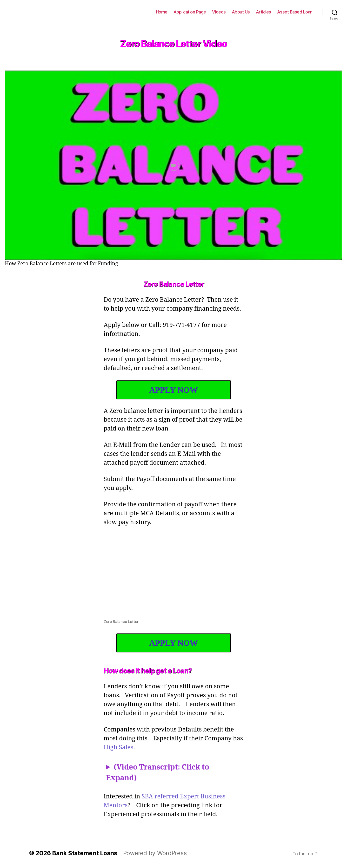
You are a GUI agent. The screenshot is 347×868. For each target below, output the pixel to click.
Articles (267, 12)
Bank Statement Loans (38, 12)
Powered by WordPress (150, 853)
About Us (246, 12)
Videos (225, 12)
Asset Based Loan (296, 12)
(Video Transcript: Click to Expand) (158, 773)
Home (170, 12)
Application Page (197, 12)
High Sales (130, 748)
